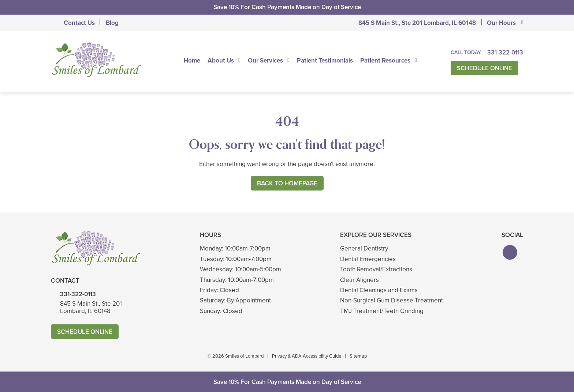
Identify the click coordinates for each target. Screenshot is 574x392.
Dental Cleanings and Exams (379, 290)
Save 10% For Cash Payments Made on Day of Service (287, 7)
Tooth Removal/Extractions (376, 269)
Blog (112, 23)
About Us (221, 60)
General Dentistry (364, 248)
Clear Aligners (359, 280)
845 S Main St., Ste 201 (417, 23)
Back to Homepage (287, 183)
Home (192, 60)
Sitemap (358, 356)
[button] (510, 252)
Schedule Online (484, 68)
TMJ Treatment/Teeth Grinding (382, 311)
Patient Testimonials (325, 60)
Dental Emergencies (368, 259)
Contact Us (79, 23)
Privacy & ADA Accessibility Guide (307, 356)
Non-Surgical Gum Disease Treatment (392, 300)
